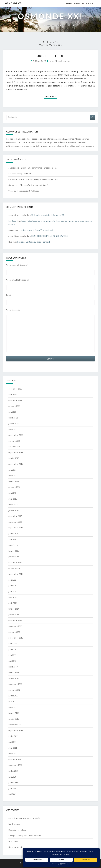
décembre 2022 (15, 400)
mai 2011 (12, 742)
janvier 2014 (14, 615)
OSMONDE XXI (13, 3)
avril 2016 (13, 499)
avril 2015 (13, 539)
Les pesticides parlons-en (20, 174)
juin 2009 (12, 788)
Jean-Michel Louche (60, 61)
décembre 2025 (15, 389)
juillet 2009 (13, 783)
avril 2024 (13, 394)
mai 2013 (12, 661)
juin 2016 (12, 493)
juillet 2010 (13, 771)
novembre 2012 (15, 684)
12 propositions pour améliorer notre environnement (32, 168)
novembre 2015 (15, 522)
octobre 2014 (14, 568)
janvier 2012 (14, 719)
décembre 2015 (15, 516)
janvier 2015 (14, 557)
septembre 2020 (16, 435)
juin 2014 (12, 591)
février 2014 (14, 609)
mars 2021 (13, 429)
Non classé (13, 841)
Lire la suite (51, 96)
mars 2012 (13, 707)
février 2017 (14, 481)
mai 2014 (12, 597)
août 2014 (13, 580)
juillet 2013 (13, 649)
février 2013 (14, 672)
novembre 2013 (15, 626)
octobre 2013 (14, 632)
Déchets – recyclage (17, 830)
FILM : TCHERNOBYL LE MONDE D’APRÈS (49, 236)
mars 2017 (13, 476)
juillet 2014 (13, 586)
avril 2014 (13, 603)
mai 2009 (12, 794)
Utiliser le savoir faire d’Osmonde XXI (48, 215)
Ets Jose (12, 221)
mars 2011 (13, 754)
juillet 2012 (13, 696)
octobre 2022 (14, 406)
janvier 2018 (14, 458)
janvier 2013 (14, 678)
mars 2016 (13, 505)
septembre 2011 (16, 730)
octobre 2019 (14, 441)
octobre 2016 (14, 487)
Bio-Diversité (14, 824)
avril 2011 (13, 748)
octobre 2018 (14, 447)
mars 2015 (13, 545)
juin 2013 (12, 655)
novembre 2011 (15, 725)
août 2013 (13, 643)
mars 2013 (13, 667)
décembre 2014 (15, 563)
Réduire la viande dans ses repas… (81, 3)
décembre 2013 (15, 620)
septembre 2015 (16, 528)
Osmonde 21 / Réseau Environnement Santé (28, 185)
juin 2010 (12, 777)
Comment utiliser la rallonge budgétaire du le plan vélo (33, 179)
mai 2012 (12, 701)
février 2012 (14, 713)
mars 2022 (13, 418)
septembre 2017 (16, 464)
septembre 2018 (16, 452)
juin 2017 (12, 470)
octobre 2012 (14, 690)
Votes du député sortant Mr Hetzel (24, 191)
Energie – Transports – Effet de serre (25, 836)
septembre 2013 (16, 638)
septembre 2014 (16, 574)
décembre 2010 (15, 759)
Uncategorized (15, 847)
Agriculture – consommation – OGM (24, 818)
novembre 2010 (15, 765)
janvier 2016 (14, 510)
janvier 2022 (14, 423)
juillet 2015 (13, 534)
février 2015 (14, 551)
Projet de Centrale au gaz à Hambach (34, 242)
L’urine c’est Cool (50, 56)
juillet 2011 (13, 736)
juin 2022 (12, 412)
